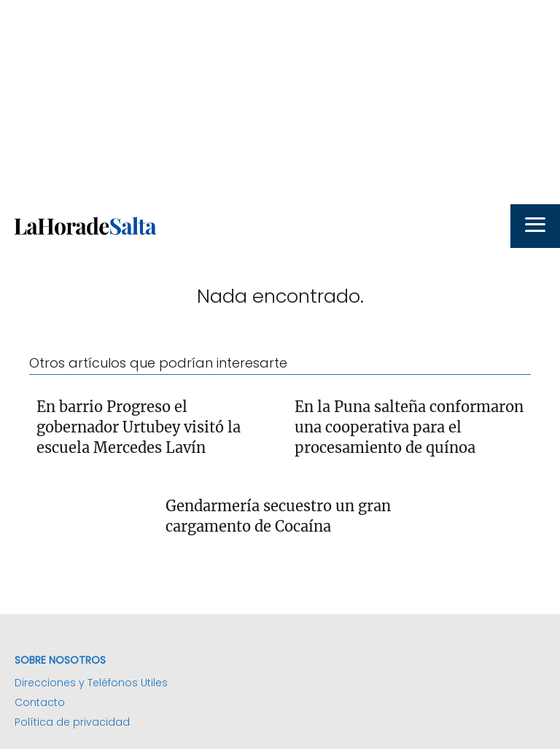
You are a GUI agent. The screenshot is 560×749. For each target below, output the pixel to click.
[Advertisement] (280, 102)
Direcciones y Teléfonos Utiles (91, 683)
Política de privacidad (72, 722)
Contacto (40, 702)
